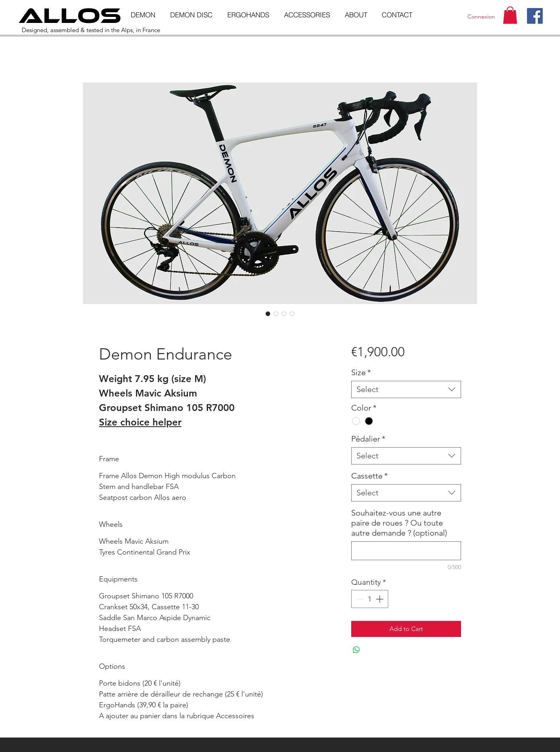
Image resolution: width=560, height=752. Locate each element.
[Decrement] (359, 599)
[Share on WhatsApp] (356, 650)
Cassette (370, 476)
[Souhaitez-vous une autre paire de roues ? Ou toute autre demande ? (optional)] (406, 551)
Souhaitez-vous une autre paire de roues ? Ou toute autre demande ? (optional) (399, 523)
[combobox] (406, 389)
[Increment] (380, 599)
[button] (510, 15)
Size (361, 372)
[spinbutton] (370, 599)
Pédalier (368, 439)
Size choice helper (140, 422)
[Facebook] (535, 16)
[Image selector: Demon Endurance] (268, 314)
